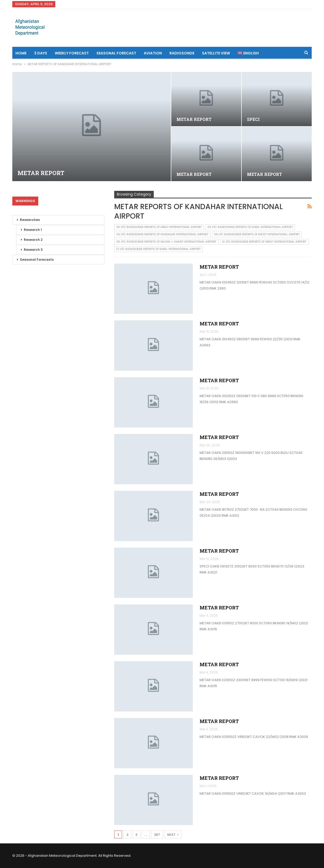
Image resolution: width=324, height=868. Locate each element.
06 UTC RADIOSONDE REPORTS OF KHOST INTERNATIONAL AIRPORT (257, 234)
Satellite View (216, 53)
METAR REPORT (41, 173)
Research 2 (33, 240)
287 (157, 835)
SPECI (253, 119)
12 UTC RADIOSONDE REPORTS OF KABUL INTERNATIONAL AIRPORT (158, 249)
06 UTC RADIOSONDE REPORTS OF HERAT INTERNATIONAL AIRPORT (159, 227)
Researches (30, 220)
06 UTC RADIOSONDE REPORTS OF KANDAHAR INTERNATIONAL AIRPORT (162, 234)
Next (173, 835)
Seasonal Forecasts (37, 260)
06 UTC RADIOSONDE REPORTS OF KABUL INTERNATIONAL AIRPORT (250, 227)
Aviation (153, 53)
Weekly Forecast (72, 53)
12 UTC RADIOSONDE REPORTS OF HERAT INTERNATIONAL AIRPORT (264, 242)
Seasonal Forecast (116, 53)
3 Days (41, 53)
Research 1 (33, 230)
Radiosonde (182, 53)
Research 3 (33, 250)
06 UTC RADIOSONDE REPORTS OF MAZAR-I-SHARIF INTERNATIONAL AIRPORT (166, 242)
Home (21, 53)
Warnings (25, 201)
